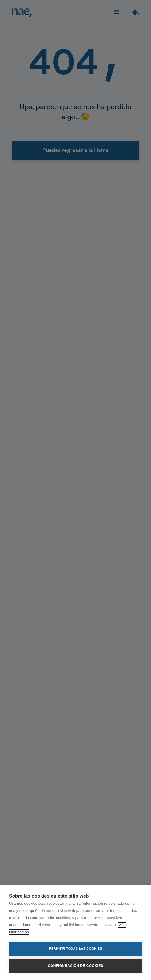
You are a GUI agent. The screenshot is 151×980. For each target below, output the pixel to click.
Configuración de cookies (75, 966)
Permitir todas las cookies (76, 948)
